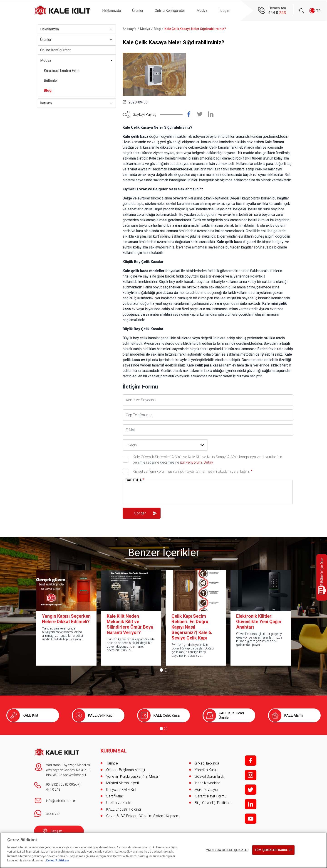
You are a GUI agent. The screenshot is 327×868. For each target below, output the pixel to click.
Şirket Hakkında (207, 763)
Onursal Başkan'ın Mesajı (126, 770)
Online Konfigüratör (170, 11)
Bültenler (51, 80)
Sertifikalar (115, 796)
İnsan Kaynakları (208, 783)
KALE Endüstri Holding (124, 809)
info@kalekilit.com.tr (61, 801)
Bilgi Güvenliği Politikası (213, 803)
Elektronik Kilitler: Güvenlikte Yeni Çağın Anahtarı (259, 622)
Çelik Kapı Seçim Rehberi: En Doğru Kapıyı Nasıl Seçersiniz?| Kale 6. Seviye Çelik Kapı (192, 627)
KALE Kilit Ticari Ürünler (231, 715)
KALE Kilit (30, 715)
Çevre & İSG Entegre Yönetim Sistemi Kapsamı (143, 816)
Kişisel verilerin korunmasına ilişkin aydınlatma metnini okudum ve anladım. (191, 471)
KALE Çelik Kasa (166, 715)
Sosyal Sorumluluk (209, 776)
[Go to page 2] (166, 670)
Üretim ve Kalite (119, 803)
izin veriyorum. (191, 462)
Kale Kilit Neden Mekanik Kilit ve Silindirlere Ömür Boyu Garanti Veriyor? (130, 624)
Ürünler (138, 11)
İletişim (224, 11)
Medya (202, 11)
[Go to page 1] (161, 670)
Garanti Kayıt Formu (211, 796)
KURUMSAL (114, 751)
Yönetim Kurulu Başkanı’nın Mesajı (133, 776)
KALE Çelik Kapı (101, 715)
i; (251, 775)
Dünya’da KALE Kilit (121, 790)
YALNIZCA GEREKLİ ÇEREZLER (227, 850)
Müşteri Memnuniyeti (123, 783)
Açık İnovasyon (207, 790)
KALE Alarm (293, 715)
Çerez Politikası (57, 860)
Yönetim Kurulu (207, 770)
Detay (208, 462)
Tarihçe (112, 763)
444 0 (277, 13)
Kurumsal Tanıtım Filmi (62, 70)
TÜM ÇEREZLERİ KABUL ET (273, 850)
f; (251, 761)
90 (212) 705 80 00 (59, 784)
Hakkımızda (111, 11)
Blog (48, 90)
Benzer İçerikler (164, 553)
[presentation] (160, 492)
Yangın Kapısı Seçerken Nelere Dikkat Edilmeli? (66, 619)
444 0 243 (53, 789)
